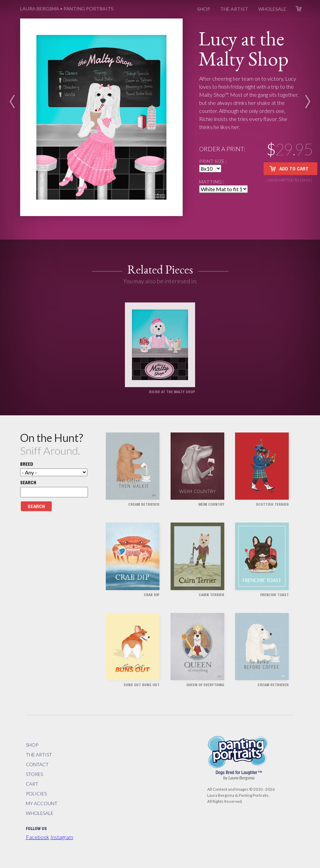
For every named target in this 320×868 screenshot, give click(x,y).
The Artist (234, 9)
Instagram (62, 837)
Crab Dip (152, 595)
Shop (204, 9)
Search (28, 483)
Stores (34, 774)
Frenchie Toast (275, 595)
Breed (27, 465)
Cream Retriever (144, 505)
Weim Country (211, 505)
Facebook (38, 837)
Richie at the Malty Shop (172, 392)
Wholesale (272, 9)
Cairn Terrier (212, 595)
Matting (211, 182)
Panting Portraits (67, 9)
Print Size (212, 161)
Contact (37, 764)
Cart (299, 9)
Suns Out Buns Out (142, 685)
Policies (36, 794)
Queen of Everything (205, 685)
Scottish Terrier (272, 505)
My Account (42, 803)
